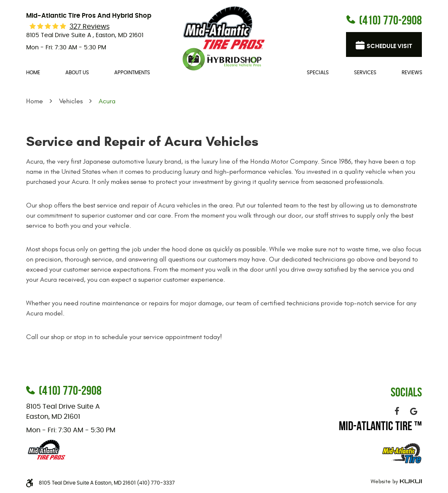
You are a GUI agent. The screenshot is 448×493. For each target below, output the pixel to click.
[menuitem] (33, 73)
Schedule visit (389, 46)
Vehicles (71, 101)
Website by (395, 482)
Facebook (397, 411)
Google (413, 411)
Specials (318, 73)
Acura (107, 101)
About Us (77, 73)
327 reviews (90, 27)
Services (365, 73)
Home (33, 73)
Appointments (132, 73)
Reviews (412, 73)
